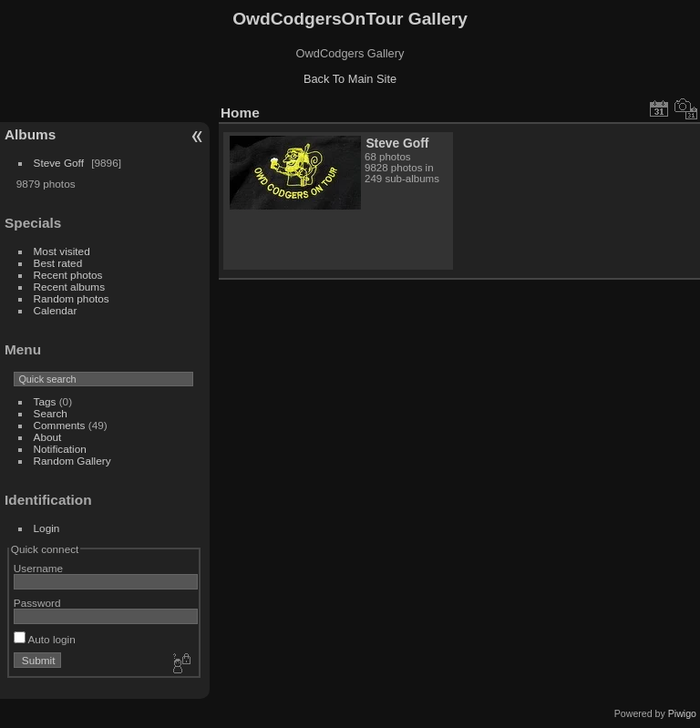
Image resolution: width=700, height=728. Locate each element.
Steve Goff (59, 163)
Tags (45, 401)
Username (38, 568)
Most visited (62, 251)
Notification (60, 449)
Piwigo (682, 713)
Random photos (72, 298)
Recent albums (69, 287)
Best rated (58, 263)
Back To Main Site (350, 79)
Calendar (56, 310)
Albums (30, 134)
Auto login (45, 639)
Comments (60, 425)
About (48, 437)
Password (37, 603)
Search (51, 413)
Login (47, 528)
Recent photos (68, 275)
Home (240, 113)
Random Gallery (72, 461)
